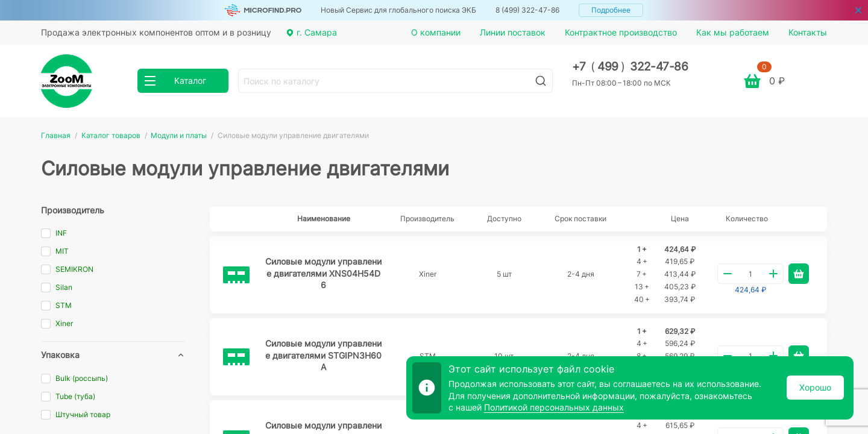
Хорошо (815, 387)
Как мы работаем (733, 32)
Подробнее (611, 10)
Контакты (808, 32)
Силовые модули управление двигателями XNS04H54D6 (323, 273)
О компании (436, 32)
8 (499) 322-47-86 (527, 10)
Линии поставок (513, 32)
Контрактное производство (621, 32)
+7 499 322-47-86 (630, 67)
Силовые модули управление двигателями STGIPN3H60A (323, 355)
